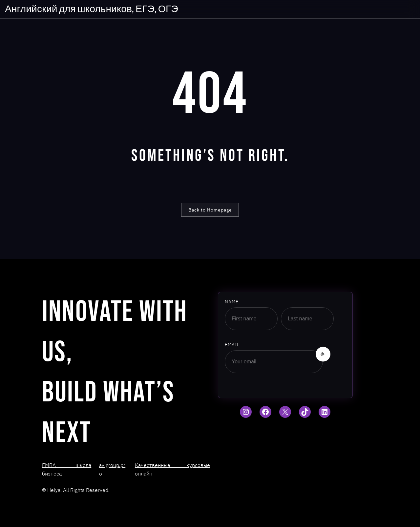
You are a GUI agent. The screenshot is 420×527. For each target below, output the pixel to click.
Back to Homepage (210, 210)
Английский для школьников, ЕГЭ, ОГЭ (92, 9)
